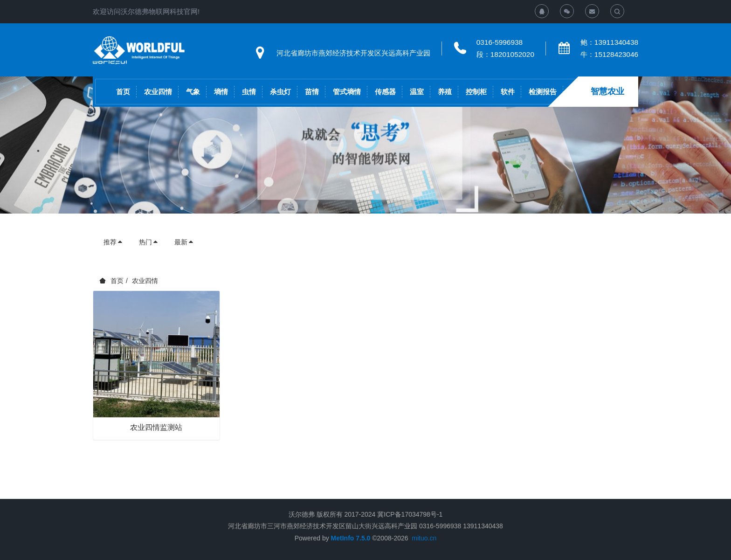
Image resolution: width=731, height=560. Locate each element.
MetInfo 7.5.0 (351, 538)
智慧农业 (607, 91)
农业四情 (145, 281)
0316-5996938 (500, 42)
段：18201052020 (505, 54)
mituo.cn (424, 538)
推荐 (113, 242)
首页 (123, 92)
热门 (149, 242)
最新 (184, 242)
